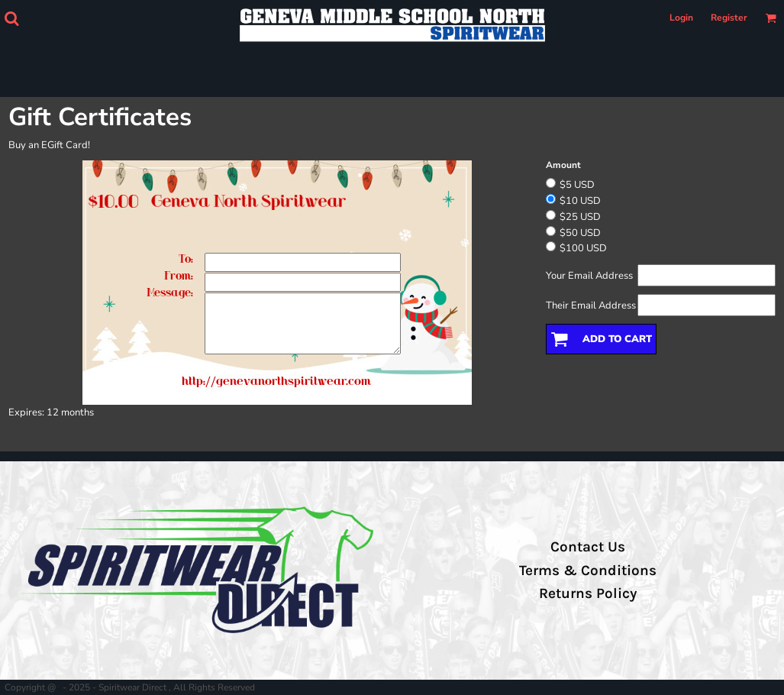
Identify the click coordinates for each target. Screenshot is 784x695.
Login (681, 18)
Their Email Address (591, 305)
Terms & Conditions (588, 571)
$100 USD (583, 248)
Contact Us (588, 547)
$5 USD (577, 185)
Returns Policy (588, 593)
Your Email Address (589, 276)
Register (729, 18)
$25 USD (580, 217)
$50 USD (580, 233)
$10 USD (580, 201)
